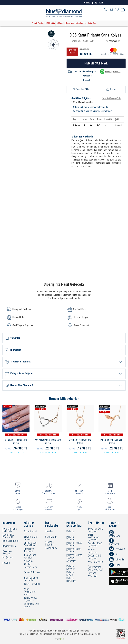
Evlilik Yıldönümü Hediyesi (93, 537)
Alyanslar (71, 561)
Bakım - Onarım (32, 584)
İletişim (6, 563)
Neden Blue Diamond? (8, 536)
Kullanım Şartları (28, 562)
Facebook (114, 542)
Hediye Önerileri (81, 23)
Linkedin (117, 559)
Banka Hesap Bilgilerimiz (31, 599)
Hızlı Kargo (70, 23)
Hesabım (50, 532)
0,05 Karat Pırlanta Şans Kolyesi (80, 441)
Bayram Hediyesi (92, 574)
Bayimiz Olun (9, 546)
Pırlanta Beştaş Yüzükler (74, 556)
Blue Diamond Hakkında (10, 530)
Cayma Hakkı (31, 567)
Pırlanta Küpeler (70, 574)
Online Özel (92, 23)
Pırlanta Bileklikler (71, 580)
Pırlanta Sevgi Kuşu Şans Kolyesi (112, 441)
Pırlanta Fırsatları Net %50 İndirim (44, 23)
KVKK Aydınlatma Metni (30, 592)
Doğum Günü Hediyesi (95, 557)
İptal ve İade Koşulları (30, 556)
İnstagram (114, 534)
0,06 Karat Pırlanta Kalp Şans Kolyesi (48, 441)
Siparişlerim (51, 537)
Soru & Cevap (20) (111, 98)
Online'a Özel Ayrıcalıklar (30, 544)
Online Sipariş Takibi (94, 3)
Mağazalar (8, 558)
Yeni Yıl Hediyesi (92, 551)
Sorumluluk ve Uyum (31, 605)
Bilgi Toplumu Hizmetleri (31, 579)
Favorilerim (51, 548)
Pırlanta (70, 532)
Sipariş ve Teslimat (29, 550)
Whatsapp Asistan (110, 72)
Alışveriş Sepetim (49, 543)
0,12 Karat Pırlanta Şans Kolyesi (16, 441)
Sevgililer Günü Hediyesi (96, 530)
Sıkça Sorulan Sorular (31, 538)
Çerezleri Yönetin (7, 553)
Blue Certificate (10, 541)
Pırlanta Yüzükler (71, 538)
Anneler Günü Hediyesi (95, 545)
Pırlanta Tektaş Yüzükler (74, 544)
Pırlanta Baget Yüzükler (74, 550)
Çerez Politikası (32, 573)
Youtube (117, 549)
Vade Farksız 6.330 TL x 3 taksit (113, 51)
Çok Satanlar (61, 23)
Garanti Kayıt (30, 532)
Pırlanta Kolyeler (70, 568)
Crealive (59, 639)
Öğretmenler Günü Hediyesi (95, 568)
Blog (115, 565)
